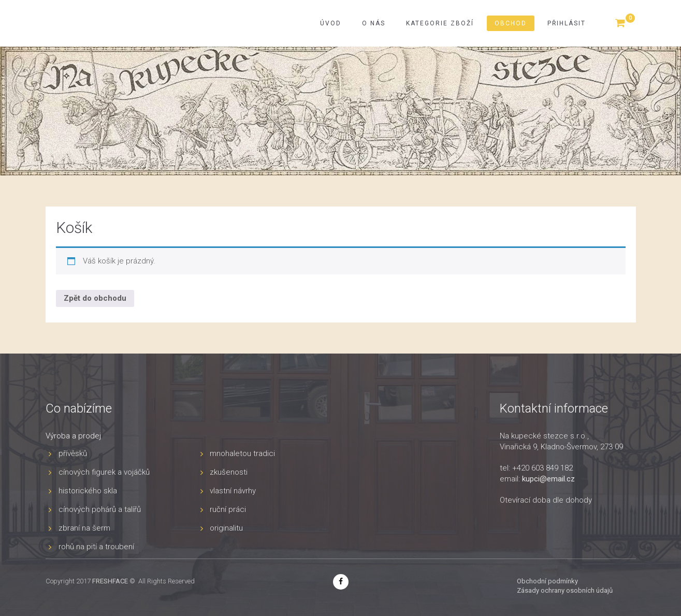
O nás (374, 23)
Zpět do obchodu (95, 298)
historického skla (88, 491)
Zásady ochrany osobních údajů (565, 590)
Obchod (511, 23)
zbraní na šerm (84, 528)
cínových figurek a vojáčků (104, 472)
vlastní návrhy (233, 491)
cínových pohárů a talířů (100, 509)
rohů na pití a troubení (96, 547)
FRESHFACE (110, 581)
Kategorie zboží (440, 23)
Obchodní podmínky (547, 581)
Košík (74, 228)
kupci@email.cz (548, 479)
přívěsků (73, 453)
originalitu (226, 528)
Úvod (331, 23)
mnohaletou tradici (242, 453)
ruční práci (228, 509)
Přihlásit (567, 23)
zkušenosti (229, 472)
